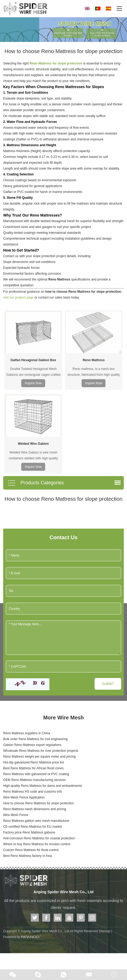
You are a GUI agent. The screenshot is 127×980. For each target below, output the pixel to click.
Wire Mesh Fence (16, 732)
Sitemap (104, 848)
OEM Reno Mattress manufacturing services (34, 697)
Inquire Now (33, 342)
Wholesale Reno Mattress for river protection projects (41, 667)
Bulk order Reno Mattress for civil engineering (35, 656)
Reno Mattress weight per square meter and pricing (39, 673)
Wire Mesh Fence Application (24, 714)
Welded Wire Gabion (33, 360)
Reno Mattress (94, 318)
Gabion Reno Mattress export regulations (32, 662)
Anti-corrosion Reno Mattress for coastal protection (39, 755)
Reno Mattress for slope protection (56, 63)
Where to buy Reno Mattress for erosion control (37, 761)
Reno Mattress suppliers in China (27, 650)
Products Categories (36, 400)
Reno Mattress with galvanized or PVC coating (36, 691)
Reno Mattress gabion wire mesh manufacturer (36, 737)
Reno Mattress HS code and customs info (33, 708)
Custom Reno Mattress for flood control (31, 767)
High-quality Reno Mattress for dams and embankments (43, 702)
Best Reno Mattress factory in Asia (27, 772)
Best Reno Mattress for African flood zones (33, 685)
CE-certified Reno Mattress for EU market (33, 743)
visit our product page (18, 297)
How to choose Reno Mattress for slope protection (39, 720)
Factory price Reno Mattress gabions (29, 749)
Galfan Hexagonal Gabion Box (33, 318)
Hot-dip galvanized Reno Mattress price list (33, 679)
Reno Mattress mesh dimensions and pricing (35, 726)
